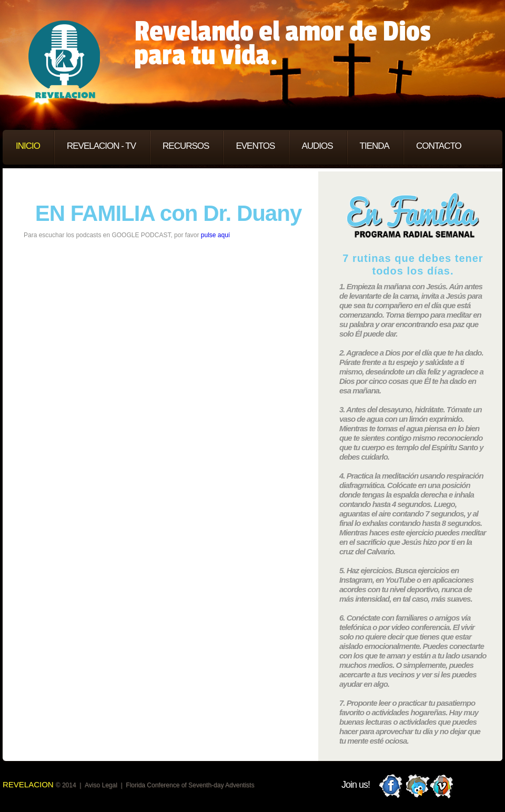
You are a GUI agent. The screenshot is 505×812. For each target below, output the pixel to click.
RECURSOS (186, 146)
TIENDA (375, 146)
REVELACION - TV (101, 146)
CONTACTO (439, 146)
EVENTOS (255, 146)
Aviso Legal (101, 785)
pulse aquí (215, 235)
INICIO (28, 146)
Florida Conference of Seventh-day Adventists (190, 785)
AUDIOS (317, 146)
